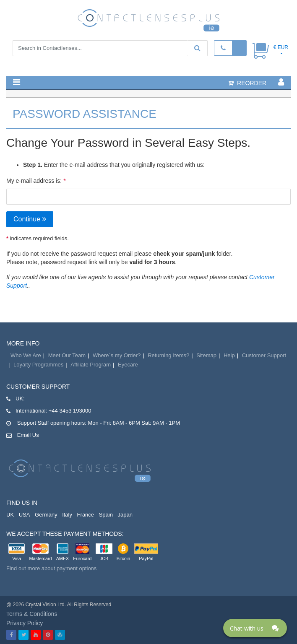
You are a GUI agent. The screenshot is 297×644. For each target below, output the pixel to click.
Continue (30, 219)
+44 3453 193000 (70, 411)
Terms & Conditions (32, 614)
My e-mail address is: (34, 181)
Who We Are (26, 355)
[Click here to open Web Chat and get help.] (255, 628)
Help (229, 355)
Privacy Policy (25, 623)
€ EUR (281, 47)
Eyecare (128, 365)
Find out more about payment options (51, 568)
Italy (67, 515)
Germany (46, 515)
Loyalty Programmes (38, 365)
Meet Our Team (67, 355)
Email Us (28, 435)
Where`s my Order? (117, 355)
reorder (247, 83)
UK (10, 515)
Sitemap (206, 355)
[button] (17, 82)
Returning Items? (168, 355)
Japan (125, 515)
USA (25, 515)
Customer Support (264, 355)
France (86, 515)
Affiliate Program (91, 365)
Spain (106, 515)
